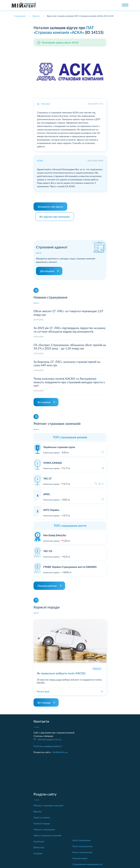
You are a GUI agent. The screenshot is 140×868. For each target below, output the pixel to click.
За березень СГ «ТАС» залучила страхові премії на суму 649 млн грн (67, 362)
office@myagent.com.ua (49, 738)
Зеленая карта (80, 857)
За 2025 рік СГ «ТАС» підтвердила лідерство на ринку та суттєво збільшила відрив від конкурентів (70, 328)
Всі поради (44, 701)
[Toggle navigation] (125, 5)
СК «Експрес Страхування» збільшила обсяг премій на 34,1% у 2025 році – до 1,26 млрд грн (70, 345)
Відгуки (38, 810)
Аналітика (39, 840)
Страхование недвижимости (87, 863)
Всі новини (44, 400)
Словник (38, 852)
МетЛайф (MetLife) (55, 534)
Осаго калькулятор (82, 845)
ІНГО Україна (51, 508)
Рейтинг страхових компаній (48, 804)
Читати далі (43, 690)
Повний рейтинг (47, 584)
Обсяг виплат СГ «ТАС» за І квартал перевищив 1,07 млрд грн (68, 311)
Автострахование (81, 839)
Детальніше (47, 269)
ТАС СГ (48, 477)
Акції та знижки (42, 816)
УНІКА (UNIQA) (53, 461)
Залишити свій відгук (50, 207)
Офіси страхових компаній (47, 834)
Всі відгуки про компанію (55, 215)
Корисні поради (42, 822)
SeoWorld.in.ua (60, 751)
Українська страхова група (59, 445)
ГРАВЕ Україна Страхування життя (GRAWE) (70, 565)
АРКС (47, 492)
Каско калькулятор (82, 851)
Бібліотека (39, 846)
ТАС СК (48, 549)
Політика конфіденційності (48, 745)
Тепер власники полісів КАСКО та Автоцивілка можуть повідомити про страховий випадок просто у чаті (69, 380)
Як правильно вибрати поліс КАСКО (61, 672)
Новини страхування (44, 828)
